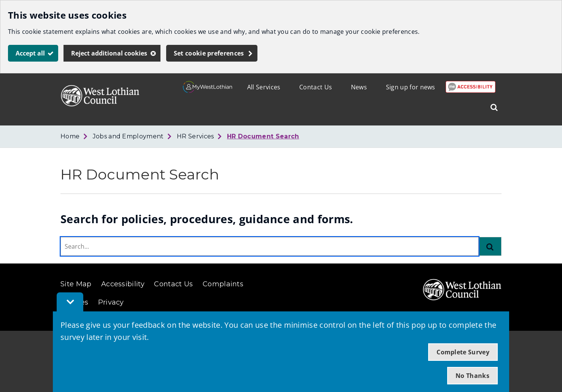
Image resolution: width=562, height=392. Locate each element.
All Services (264, 87)
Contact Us (316, 87)
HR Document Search (263, 136)
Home (70, 136)
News (359, 87)
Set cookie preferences (209, 53)
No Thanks (472, 376)
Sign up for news (411, 87)
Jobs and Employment (128, 136)
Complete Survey (463, 352)
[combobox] (270, 246)
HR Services (195, 136)
